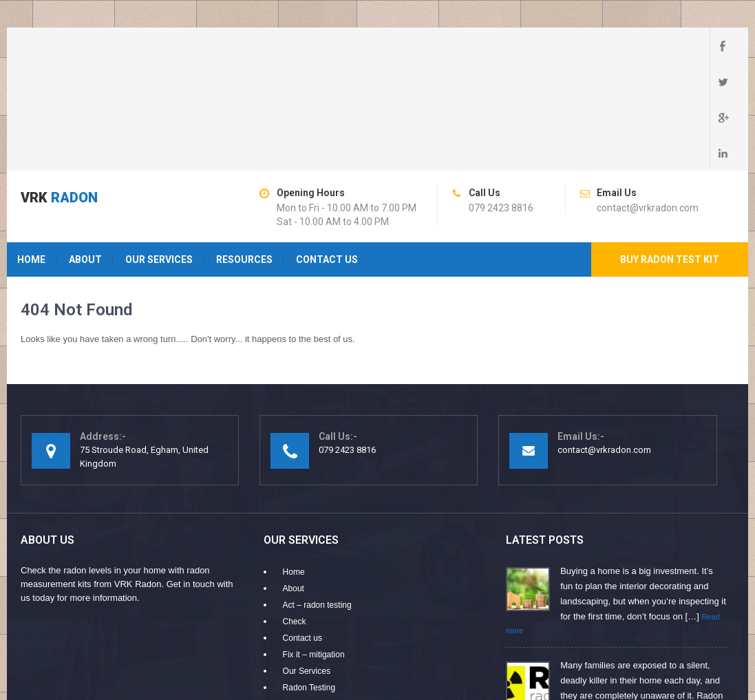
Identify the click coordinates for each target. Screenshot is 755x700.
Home (31, 152)
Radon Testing (309, 580)
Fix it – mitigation (314, 547)
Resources (244, 152)
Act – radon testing (317, 498)
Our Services (159, 152)
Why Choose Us (313, 613)
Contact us (327, 152)
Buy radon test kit (670, 152)
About (85, 152)
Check (295, 514)
